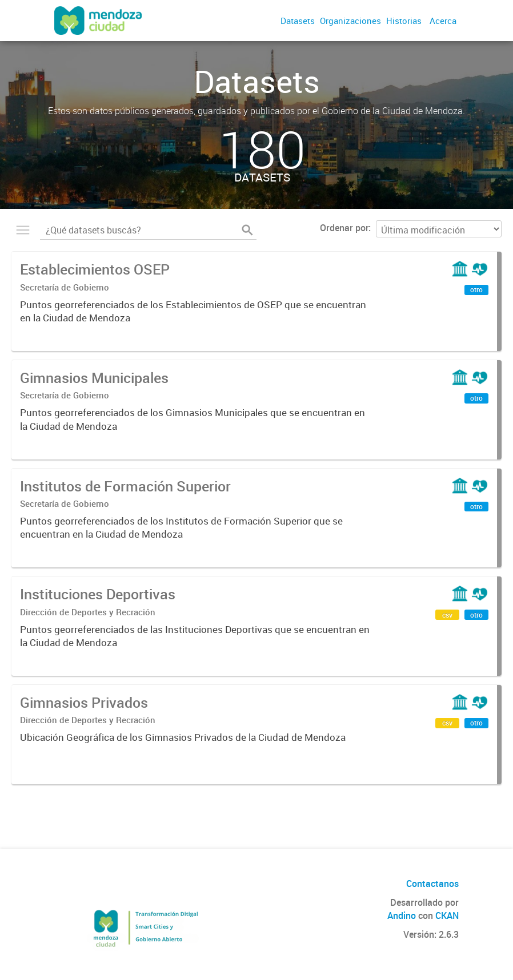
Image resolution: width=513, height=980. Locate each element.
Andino (402, 916)
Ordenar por (344, 228)
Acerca (443, 21)
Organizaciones (350, 21)
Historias (404, 21)
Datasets (298, 21)
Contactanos (432, 884)
